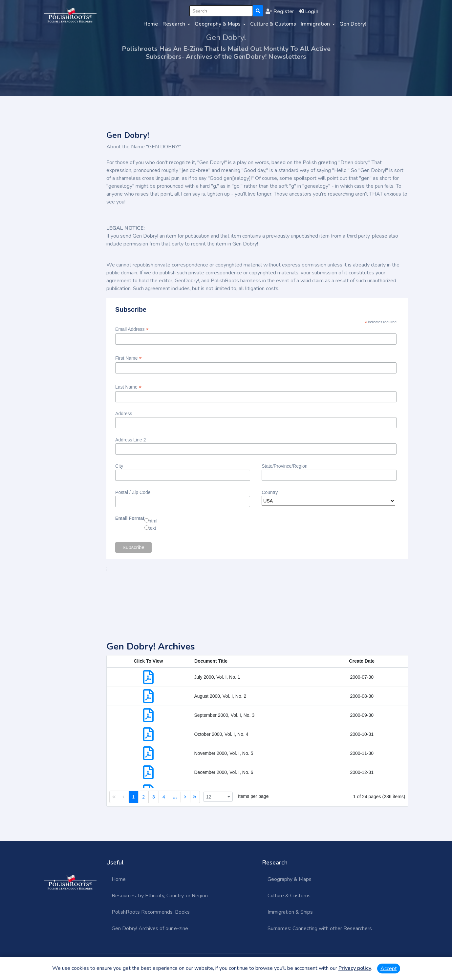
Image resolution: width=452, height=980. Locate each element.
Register (280, 11)
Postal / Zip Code (133, 492)
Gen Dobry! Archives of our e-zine (150, 928)
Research (174, 24)
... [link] (175, 797)
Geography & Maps (218, 24)
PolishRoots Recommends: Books (151, 912)
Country (270, 492)
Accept (389, 969)
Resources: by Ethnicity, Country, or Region (160, 896)
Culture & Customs (273, 24)
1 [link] (134, 797)
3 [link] (154, 797)
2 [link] (143, 797)
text (152, 528)
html (153, 521)
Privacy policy (355, 968)
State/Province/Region (284, 466)
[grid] (257, 731)
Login (309, 11)
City (119, 466)
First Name (129, 358)
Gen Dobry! (353, 24)
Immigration (315, 24)
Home (151, 24)
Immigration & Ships (290, 912)
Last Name (128, 387)
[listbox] (218, 797)
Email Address (132, 329)
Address (124, 414)
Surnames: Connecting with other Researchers (320, 928)
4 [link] (164, 797)
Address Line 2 (130, 440)
